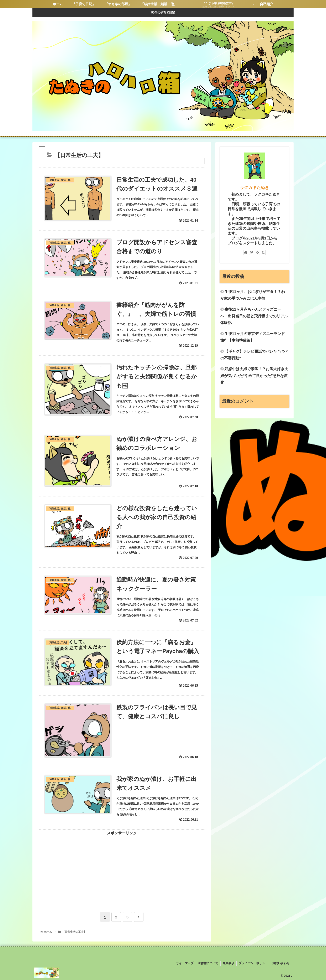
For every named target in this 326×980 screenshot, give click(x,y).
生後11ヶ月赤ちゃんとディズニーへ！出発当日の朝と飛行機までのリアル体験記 (254, 316)
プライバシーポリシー (253, 963)
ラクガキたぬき (254, 187)
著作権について (208, 963)
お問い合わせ (281, 963)
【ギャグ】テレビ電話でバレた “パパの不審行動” (254, 355)
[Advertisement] (122, 866)
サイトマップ (185, 963)
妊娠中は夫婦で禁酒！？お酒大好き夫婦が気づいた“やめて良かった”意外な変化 (254, 376)
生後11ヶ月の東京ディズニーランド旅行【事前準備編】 (253, 337)
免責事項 (228, 963)
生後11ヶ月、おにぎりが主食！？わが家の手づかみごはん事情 (253, 295)
